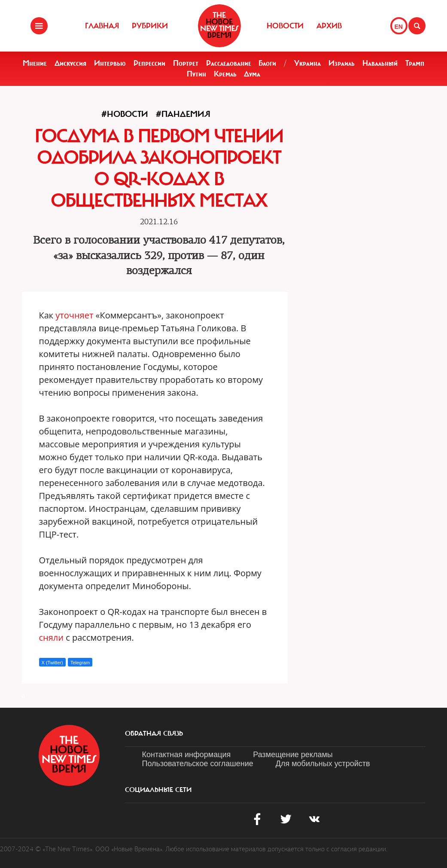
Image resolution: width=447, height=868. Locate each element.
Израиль (342, 63)
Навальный (380, 63)
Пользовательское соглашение (198, 764)
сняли (51, 637)
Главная (102, 26)
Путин (196, 74)
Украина (307, 63)
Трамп (415, 63)
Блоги (267, 63)
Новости (285, 26)
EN (399, 27)
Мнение (35, 63)
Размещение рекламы (293, 755)
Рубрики (150, 26)
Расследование (229, 63)
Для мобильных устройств (323, 764)
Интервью (110, 63)
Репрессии (149, 63)
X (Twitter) (52, 663)
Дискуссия (70, 63)
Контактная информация (187, 755)
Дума (252, 74)
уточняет (74, 315)
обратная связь (154, 734)
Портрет (186, 63)
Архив (329, 26)
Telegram (80, 663)
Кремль (225, 74)
